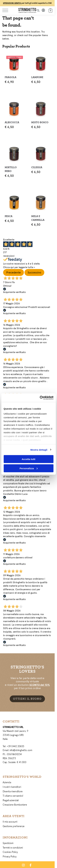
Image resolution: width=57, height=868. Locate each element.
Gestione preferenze (14, 826)
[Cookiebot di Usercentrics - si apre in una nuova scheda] (40, 398)
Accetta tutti (28, 459)
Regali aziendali (11, 800)
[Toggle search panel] (38, 10)
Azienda (7, 782)
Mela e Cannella (38, 218)
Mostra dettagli (39, 450)
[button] (50, 10)
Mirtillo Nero (11, 169)
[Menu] (7, 10)
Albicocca (12, 122)
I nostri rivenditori (12, 787)
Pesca (9, 216)
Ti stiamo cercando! (13, 796)
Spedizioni (8, 843)
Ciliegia (37, 167)
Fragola (11, 77)
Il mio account (10, 822)
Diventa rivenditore (13, 791)
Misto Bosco (40, 122)
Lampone (37, 77)
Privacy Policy (9, 856)
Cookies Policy (10, 852)
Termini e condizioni (13, 848)
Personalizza (29, 468)
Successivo (34, 272)
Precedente (14, 272)
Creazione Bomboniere (15, 805)
